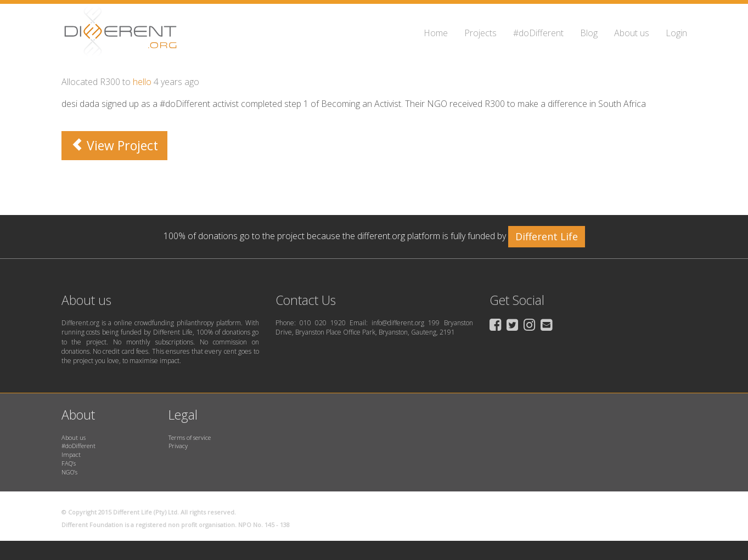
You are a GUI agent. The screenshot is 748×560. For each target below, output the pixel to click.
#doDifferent (538, 33)
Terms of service (190, 437)
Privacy (178, 446)
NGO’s (69, 472)
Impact (71, 454)
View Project (114, 145)
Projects (480, 33)
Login (676, 33)
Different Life (547, 236)
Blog (589, 33)
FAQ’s (69, 463)
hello (142, 82)
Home (436, 33)
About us (632, 33)
